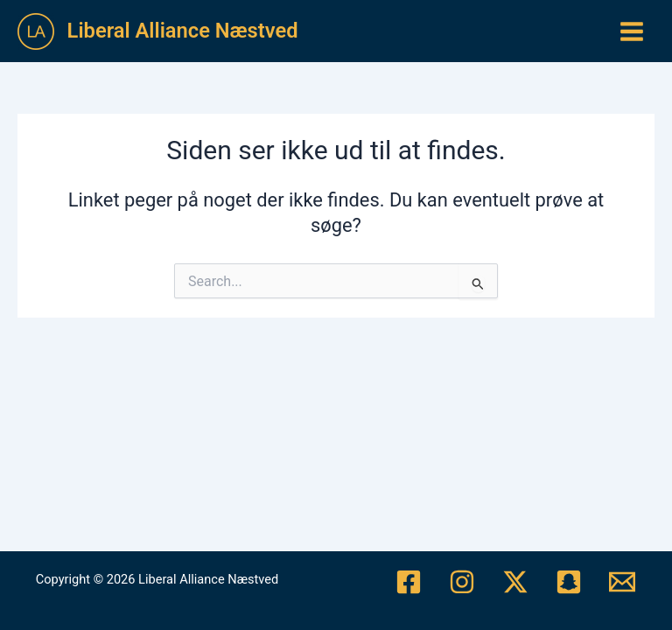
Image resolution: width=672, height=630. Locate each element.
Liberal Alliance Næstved (183, 31)
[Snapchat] (569, 582)
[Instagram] (462, 582)
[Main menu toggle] (632, 31)
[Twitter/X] (515, 582)
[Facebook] (409, 582)
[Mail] (622, 582)
